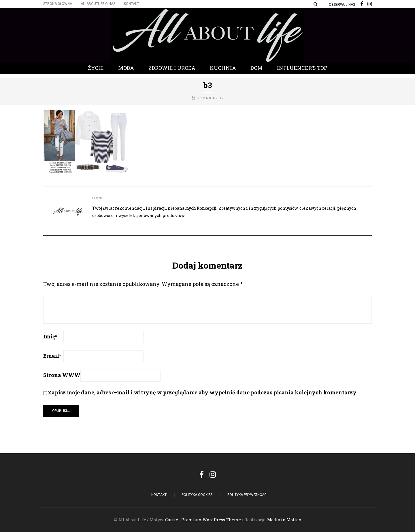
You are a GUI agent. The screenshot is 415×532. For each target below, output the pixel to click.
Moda (126, 68)
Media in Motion (284, 520)
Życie (96, 68)
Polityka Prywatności (247, 495)
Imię (50, 336)
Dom (256, 68)
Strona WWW (62, 375)
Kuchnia (223, 68)
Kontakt (132, 4)
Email (52, 356)
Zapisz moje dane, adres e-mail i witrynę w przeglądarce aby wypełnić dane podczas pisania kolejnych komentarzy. (203, 392)
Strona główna (58, 4)
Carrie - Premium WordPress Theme (203, 520)
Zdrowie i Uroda (172, 68)
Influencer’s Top (302, 68)
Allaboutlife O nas (98, 4)
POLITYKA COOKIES (197, 495)
